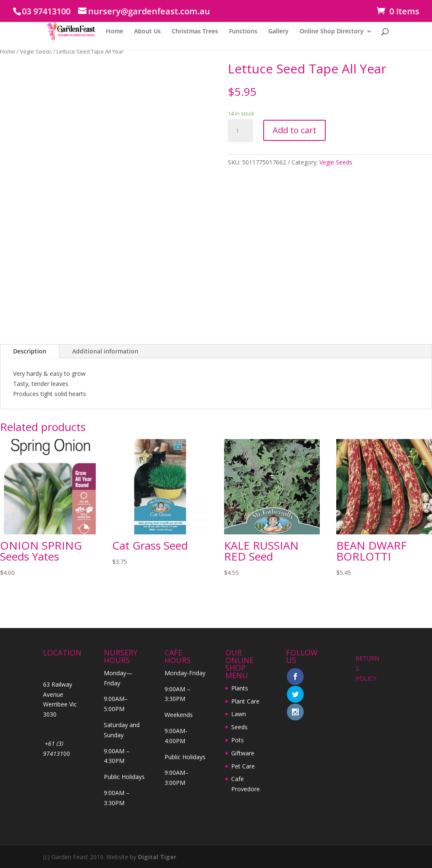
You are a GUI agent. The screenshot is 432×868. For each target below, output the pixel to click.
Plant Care (245, 701)
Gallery (278, 32)
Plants (240, 688)
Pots (238, 740)
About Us (147, 32)
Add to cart (294, 130)
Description (30, 351)
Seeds (239, 727)
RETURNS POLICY (367, 668)
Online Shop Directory (332, 32)
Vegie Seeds (36, 51)
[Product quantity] (240, 131)
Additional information (105, 351)
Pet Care (243, 766)
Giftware (243, 753)
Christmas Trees (195, 32)
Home (115, 32)
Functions (243, 32)
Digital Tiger (157, 857)
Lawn (239, 714)
